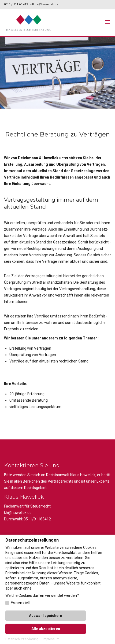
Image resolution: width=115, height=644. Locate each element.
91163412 (42, 519)
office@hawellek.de (44, 4)
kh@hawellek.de (18, 513)
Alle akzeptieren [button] (46, 629)
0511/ (29, 519)
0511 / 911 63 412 (16, 4)
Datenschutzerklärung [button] (22, 639)
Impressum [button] (51, 639)
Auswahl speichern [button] (46, 616)
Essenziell (20, 603)
